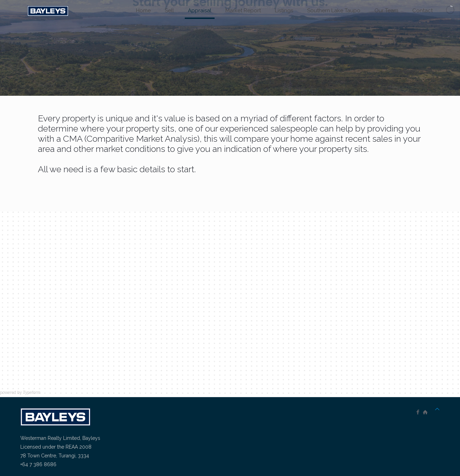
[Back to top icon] (437, 409)
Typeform (32, 393)
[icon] (425, 412)
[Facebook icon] (418, 412)
